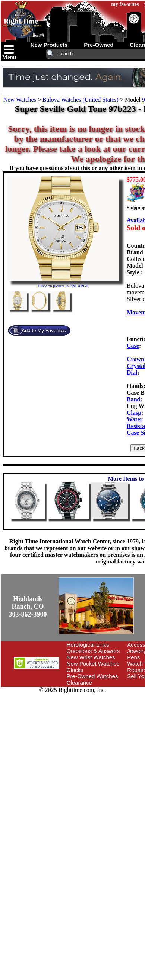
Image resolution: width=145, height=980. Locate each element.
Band (133, 399)
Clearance (79, 682)
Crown (135, 359)
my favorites (125, 4)
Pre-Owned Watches (92, 676)
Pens (133, 657)
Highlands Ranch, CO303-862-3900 (28, 607)
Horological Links (88, 645)
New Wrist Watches (91, 657)
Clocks (75, 670)
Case (133, 346)
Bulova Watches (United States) (81, 100)
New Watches (20, 100)
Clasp (134, 413)
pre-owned (99, 45)
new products (49, 45)
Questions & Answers (93, 651)
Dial (132, 373)
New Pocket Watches (93, 664)
